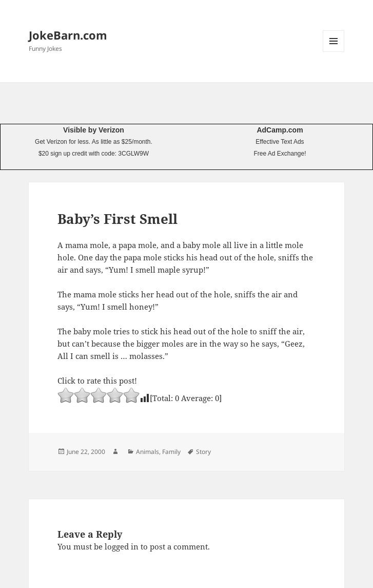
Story (203, 452)
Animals (148, 452)
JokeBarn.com (68, 35)
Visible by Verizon (94, 130)
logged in (122, 546)
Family (171, 452)
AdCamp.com (280, 130)
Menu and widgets (334, 52)
